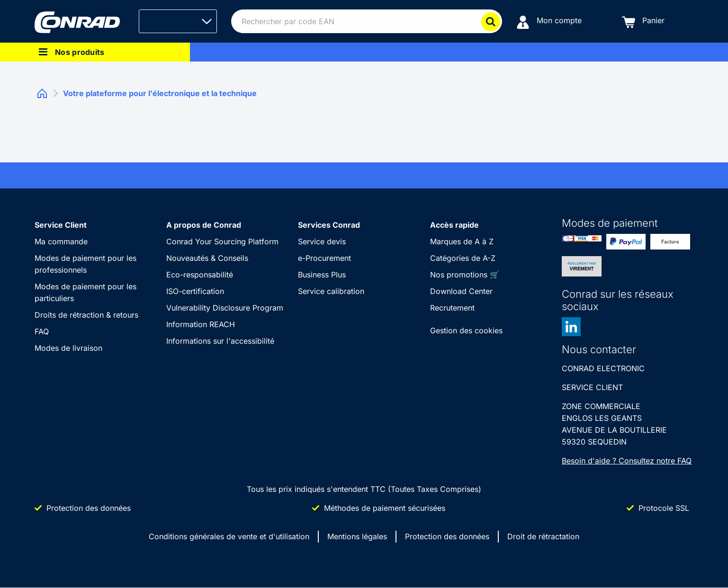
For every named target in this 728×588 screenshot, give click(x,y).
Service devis (322, 241)
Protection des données (447, 536)
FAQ (42, 331)
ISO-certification (195, 291)
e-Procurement (324, 258)
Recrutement (452, 308)
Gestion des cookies (466, 330)
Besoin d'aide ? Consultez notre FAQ (627, 461)
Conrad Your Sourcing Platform (222, 241)
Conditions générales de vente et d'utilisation (229, 536)
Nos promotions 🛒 (465, 275)
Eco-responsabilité (200, 275)
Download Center (461, 291)
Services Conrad (329, 225)
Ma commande (61, 241)
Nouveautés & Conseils (207, 258)
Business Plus (322, 275)
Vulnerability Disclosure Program (225, 308)
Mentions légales (357, 536)
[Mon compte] (549, 22)
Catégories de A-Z (463, 258)
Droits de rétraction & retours (86, 315)
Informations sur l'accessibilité (220, 341)
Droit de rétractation (543, 536)
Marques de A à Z (462, 241)
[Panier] (643, 22)
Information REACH (201, 324)
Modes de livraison (68, 348)
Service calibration (331, 291)
